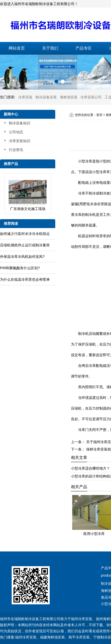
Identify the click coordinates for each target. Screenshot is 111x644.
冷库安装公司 (91, 97)
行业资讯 (16, 150)
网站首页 (17, 48)
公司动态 (16, 132)
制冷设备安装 (46, 97)
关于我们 (50, 48)
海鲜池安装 (69, 97)
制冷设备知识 (20, 123)
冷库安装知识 (20, 141)
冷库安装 (25, 97)
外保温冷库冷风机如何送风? (22, 257)
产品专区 (84, 48)
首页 (99, 115)
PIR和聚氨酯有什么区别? (20, 268)
